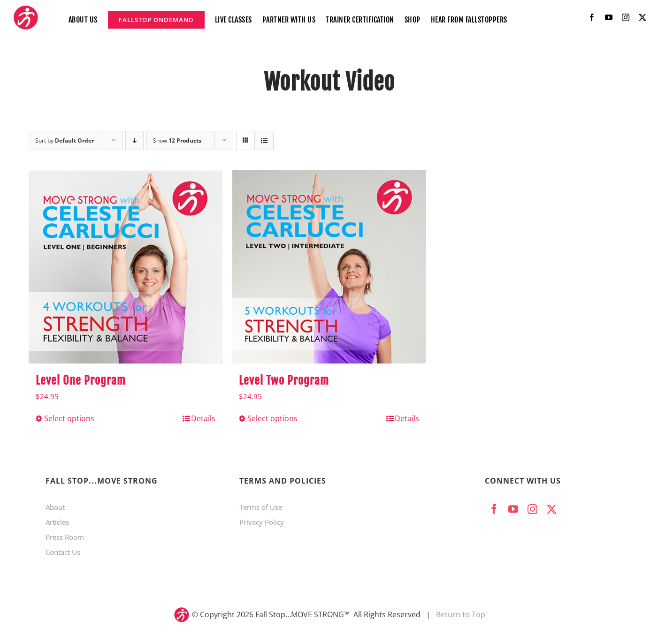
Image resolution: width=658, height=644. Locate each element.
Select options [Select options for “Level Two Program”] (272, 418)
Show (177, 140)
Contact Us (63, 552)
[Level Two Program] (329, 267)
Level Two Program (284, 380)
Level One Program (81, 380)
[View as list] (264, 140)
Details (203, 418)
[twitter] (643, 17)
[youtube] (609, 17)
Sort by (65, 140)
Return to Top (461, 614)
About (55, 507)
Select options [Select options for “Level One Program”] (69, 418)
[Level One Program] (126, 267)
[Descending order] (134, 140)
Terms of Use (261, 507)
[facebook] (592, 17)
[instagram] (626, 17)
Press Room (65, 537)
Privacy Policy (262, 522)
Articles (57, 522)
